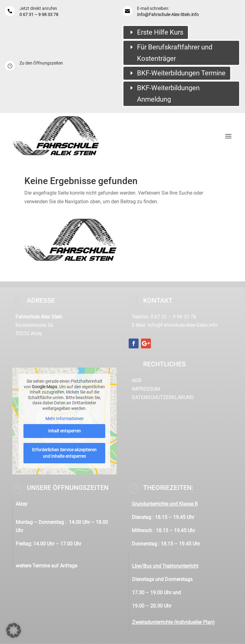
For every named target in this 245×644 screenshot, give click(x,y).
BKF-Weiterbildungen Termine (181, 73)
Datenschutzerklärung (163, 397)
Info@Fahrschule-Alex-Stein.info (168, 15)
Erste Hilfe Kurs (160, 32)
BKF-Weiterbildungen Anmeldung (168, 94)
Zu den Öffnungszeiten (41, 63)
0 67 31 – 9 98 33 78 (39, 15)
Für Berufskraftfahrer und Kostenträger (175, 53)
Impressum (146, 389)
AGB (137, 380)
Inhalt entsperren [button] (64, 431)
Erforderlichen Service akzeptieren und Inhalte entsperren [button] (64, 453)
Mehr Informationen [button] (64, 419)
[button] (14, 630)
